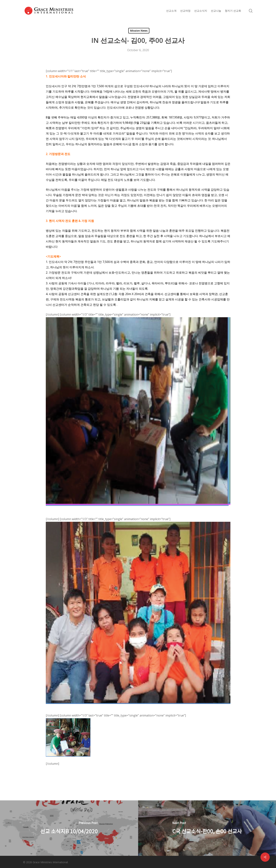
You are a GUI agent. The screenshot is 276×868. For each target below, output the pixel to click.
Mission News (139, 31)
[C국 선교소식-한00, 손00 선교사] (207, 828)
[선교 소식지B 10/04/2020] (69, 828)
